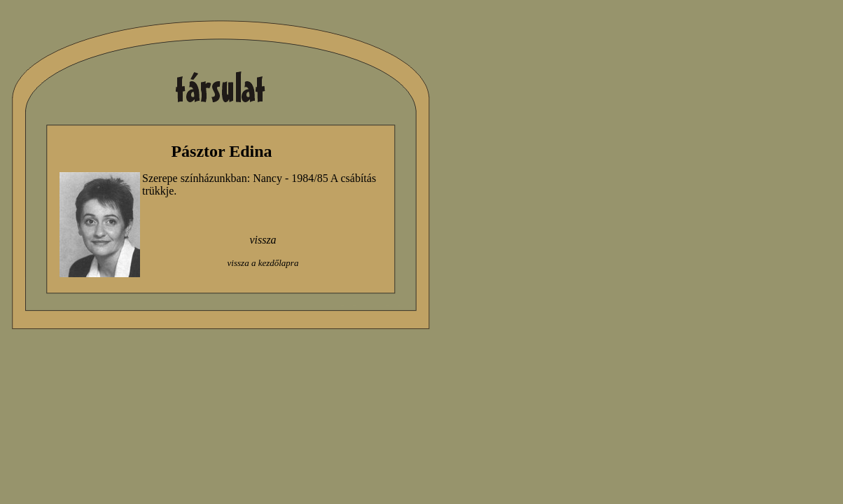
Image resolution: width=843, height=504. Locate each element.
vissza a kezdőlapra (263, 263)
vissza (263, 240)
